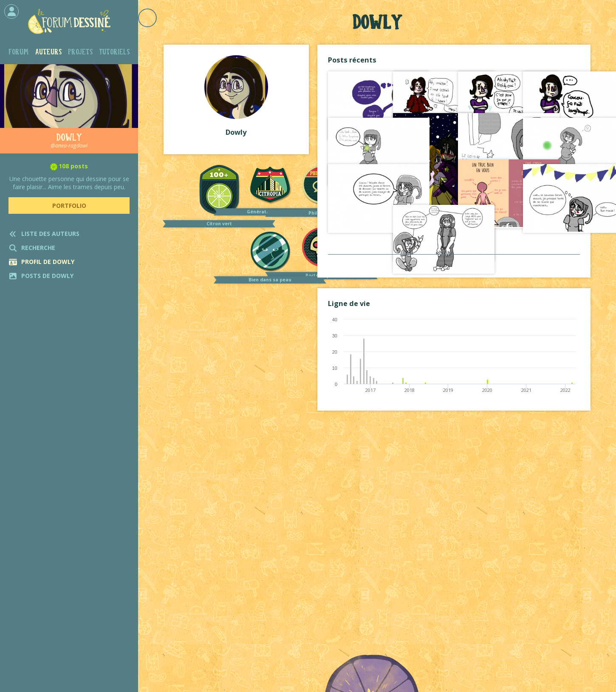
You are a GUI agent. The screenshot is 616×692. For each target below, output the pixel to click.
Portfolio (69, 206)
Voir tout (454, 263)
